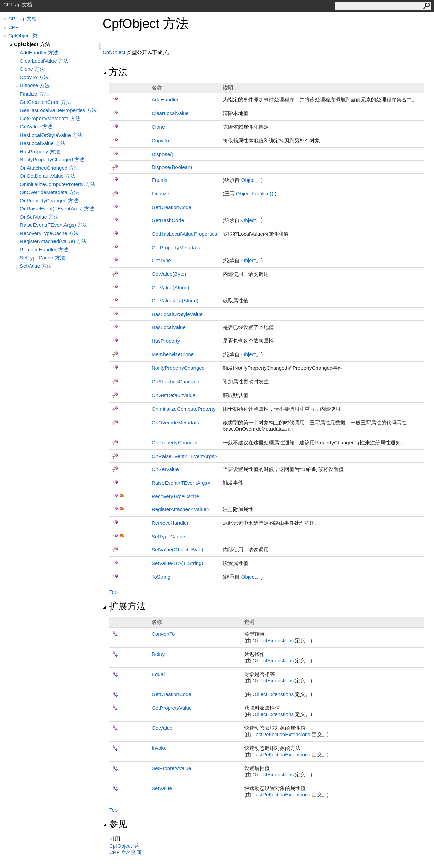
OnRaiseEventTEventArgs (184, 456)
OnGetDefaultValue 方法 (48, 176)
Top (113, 592)
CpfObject (114, 52)
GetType (161, 260)
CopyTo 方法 (34, 77)
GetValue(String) (170, 288)
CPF (13, 27)
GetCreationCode (172, 207)
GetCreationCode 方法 (45, 102)
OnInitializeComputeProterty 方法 (58, 184)
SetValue (162, 788)
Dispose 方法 (35, 85)
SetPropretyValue (171, 768)
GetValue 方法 (36, 127)
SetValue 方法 (36, 266)
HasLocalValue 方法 (43, 143)
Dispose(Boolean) (172, 167)
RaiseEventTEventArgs (181, 483)
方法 (115, 72)
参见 (115, 824)
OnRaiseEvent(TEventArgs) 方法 (57, 209)
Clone (158, 127)
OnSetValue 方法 (39, 217)
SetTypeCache (168, 536)
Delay (158, 654)
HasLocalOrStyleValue (177, 314)
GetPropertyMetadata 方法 (50, 118)
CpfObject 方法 (32, 44)
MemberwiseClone (173, 354)
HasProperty (166, 341)
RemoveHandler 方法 (44, 249)
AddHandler (165, 100)
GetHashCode (168, 220)
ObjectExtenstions (273, 640)
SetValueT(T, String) (177, 563)
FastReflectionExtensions (281, 734)
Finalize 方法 (34, 94)
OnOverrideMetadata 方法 (49, 192)
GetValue (162, 728)
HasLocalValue (169, 327)
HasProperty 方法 (40, 151)
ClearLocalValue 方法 (44, 61)
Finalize (160, 194)
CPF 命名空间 (125, 852)
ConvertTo (163, 634)
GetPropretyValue (172, 708)
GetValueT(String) (175, 301)
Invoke (159, 748)
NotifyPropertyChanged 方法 (52, 160)
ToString (161, 577)
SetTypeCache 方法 (42, 258)
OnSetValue (165, 469)
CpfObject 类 (23, 36)
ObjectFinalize (255, 194)
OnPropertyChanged (175, 443)
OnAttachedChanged (175, 382)
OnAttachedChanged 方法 (49, 168)
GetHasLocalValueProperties (184, 234)
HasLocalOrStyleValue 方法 (51, 135)
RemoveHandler (170, 523)
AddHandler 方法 (39, 53)
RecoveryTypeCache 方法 (49, 233)
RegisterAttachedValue (181, 509)
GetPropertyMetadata (176, 247)
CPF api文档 (22, 19)
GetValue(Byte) (169, 274)
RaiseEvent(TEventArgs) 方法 (54, 225)
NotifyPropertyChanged (178, 368)
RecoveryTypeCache (175, 496)
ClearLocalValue (170, 113)
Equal (158, 674)
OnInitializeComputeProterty (184, 409)
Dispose (162, 154)
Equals (159, 180)
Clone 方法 (32, 69)
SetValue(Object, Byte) (177, 549)
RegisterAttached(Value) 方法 (53, 241)
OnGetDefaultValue (174, 395)
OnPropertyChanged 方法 (49, 200)
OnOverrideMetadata (175, 422)
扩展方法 (124, 606)
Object (249, 180)
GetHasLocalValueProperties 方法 (58, 110)
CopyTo (160, 140)
